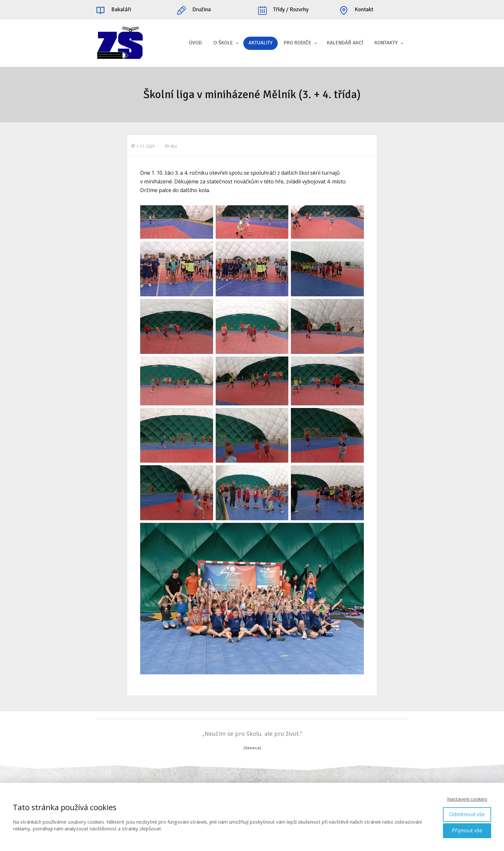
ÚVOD (195, 43)
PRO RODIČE (298, 43)
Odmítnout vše (467, 814)
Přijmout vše (467, 830)
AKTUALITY (261, 43)
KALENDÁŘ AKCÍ (345, 43)
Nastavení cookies (467, 799)
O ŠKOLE (223, 43)
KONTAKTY (386, 43)
